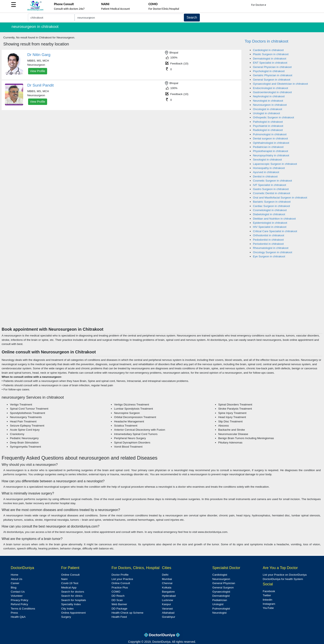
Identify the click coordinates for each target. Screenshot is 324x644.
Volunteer (17, 596)
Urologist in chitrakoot (266, 113)
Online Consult (70, 575)
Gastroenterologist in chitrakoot (272, 92)
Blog (14, 588)
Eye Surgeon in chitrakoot (269, 256)
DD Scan (117, 600)
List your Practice (122, 579)
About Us (17, 579)
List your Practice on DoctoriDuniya (285, 575)
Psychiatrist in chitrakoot (268, 126)
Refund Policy (19, 604)
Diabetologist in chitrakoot (269, 214)
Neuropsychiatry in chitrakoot (271, 155)
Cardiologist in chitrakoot (268, 50)
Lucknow (168, 600)
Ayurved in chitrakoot (266, 172)
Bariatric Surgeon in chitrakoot (272, 202)
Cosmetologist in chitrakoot (270, 210)
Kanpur (167, 604)
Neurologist (220, 613)
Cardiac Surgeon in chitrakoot (271, 206)
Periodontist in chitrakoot (268, 244)
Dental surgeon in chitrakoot (270, 138)
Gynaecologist (221, 592)
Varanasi (167, 609)
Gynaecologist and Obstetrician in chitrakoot (280, 84)
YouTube (268, 608)
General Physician (224, 583)
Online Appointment (73, 613)
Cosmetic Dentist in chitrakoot (272, 193)
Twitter (267, 595)
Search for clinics (72, 596)
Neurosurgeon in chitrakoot (270, 105)
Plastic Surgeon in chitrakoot (271, 54)
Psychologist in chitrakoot (269, 71)
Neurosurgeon (221, 579)
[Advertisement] (162, 296)
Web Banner (119, 604)
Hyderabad (169, 596)
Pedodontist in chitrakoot (268, 240)
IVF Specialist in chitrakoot (269, 185)
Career (15, 583)
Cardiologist (220, 575)
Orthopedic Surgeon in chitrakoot (273, 117)
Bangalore (168, 592)
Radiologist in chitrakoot (268, 130)
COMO (116, 592)
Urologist (218, 604)
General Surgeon (223, 588)
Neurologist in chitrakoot (268, 101)
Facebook (269, 591)
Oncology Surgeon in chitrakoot (273, 252)
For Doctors (259, 5)
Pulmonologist (221, 609)
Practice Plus (120, 588)
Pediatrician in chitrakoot (268, 147)
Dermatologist (221, 596)
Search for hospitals (74, 600)
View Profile (38, 71)
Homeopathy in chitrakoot (269, 168)
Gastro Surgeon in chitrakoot (271, 189)
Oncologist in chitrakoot (267, 109)
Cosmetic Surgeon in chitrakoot (272, 181)
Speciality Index (71, 604)
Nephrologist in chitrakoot (269, 96)
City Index (67, 609)
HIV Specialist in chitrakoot (270, 227)
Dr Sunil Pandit (40, 85)
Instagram (269, 604)
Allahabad (168, 613)
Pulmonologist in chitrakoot (270, 134)
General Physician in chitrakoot (272, 67)
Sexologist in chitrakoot (267, 160)
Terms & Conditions (23, 609)
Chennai (167, 583)
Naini (64, 579)
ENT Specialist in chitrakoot (270, 63)
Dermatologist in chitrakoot (270, 59)
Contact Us (18, 592)
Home (14, 575)
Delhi (165, 575)
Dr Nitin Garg (39, 55)
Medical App (69, 588)
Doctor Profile (120, 575)
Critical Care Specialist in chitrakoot (275, 231)
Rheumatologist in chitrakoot (271, 248)
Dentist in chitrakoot (265, 176)
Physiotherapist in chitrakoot (270, 151)
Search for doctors (73, 592)
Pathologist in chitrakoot (268, 122)
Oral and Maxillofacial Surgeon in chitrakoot (280, 198)
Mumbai (167, 579)
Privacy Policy (20, 600)
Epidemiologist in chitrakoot (270, 223)
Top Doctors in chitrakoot (266, 41)
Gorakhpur (169, 617)
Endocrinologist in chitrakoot (270, 88)
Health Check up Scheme (127, 613)
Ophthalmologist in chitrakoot (271, 143)
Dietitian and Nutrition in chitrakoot (274, 219)
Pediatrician (220, 600)
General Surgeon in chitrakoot (272, 80)
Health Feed (119, 617)
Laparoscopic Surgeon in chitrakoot (275, 164)
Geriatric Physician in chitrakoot (273, 75)
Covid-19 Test (70, 583)
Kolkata (167, 588)
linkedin (267, 600)
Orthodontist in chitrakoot (269, 235)
